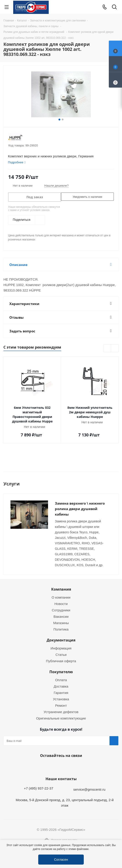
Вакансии (61, 616)
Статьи (61, 654)
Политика (61, 629)
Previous (108, 348)
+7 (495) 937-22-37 (39, 788)
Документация (61, 640)
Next (115, 348)
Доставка (61, 686)
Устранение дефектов (61, 712)
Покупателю (61, 672)
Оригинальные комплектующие (61, 718)
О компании (61, 597)
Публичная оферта (61, 661)
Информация (61, 648)
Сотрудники (61, 610)
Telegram (114, 836)
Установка (61, 699)
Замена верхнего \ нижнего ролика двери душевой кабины (80, 509)
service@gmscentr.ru (89, 789)
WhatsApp (60, 766)
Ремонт (61, 705)
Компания (61, 589)
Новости (61, 604)
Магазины (61, 623)
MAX (71, 766)
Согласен (61, 859)
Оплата (61, 680)
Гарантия (61, 693)
